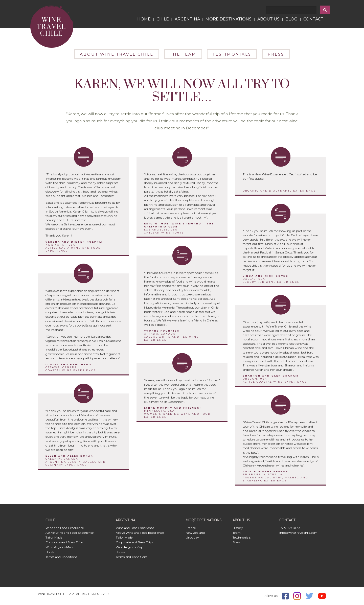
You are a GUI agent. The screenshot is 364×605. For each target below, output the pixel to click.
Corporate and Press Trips (64, 542)
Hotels (50, 552)
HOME (144, 19)
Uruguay (192, 537)
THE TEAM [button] (183, 54)
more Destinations (229, 19)
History (238, 528)
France (191, 528)
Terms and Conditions (61, 557)
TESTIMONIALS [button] (232, 54)
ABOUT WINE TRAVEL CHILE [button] (117, 54)
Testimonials (242, 537)
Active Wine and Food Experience (70, 533)
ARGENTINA (187, 19)
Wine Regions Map (59, 547)
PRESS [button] (276, 54)
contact (313, 19)
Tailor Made (54, 537)
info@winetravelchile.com (298, 533)
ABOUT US (268, 19)
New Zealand (195, 533)
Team (237, 533)
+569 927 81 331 (290, 528)
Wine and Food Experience (65, 528)
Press (236, 542)
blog (291, 19)
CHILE (164, 19)
